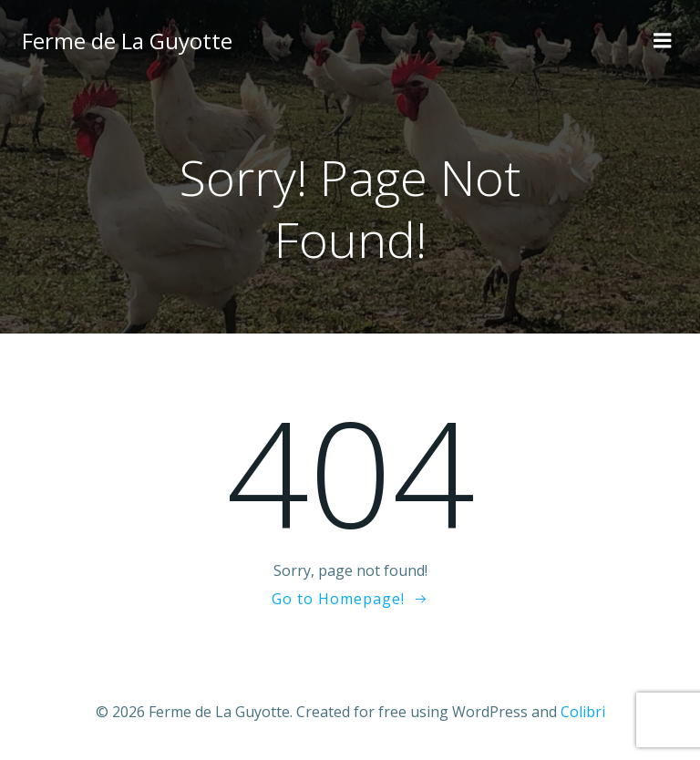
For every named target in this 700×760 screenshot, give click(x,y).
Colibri (583, 712)
